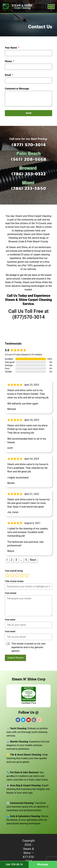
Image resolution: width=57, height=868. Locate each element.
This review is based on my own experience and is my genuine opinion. (28, 647)
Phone (9, 61)
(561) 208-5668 (29, 159)
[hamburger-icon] (51, 7)
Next (33, 560)
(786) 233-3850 (28, 188)
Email (8, 75)
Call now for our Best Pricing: (28, 139)
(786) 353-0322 (28, 174)
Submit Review (15, 658)
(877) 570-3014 (29, 144)
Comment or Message (17, 89)
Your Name (11, 48)
